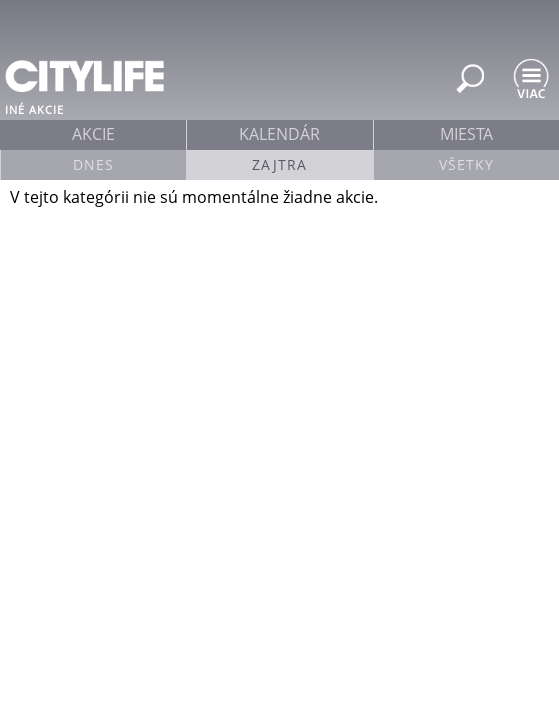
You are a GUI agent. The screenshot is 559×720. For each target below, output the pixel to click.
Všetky (466, 164)
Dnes (93, 164)
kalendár (279, 134)
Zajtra (279, 164)
